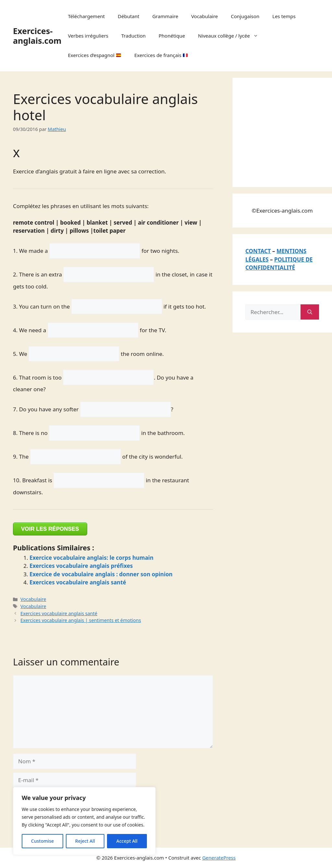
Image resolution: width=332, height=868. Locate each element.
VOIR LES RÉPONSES (50, 529)
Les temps (284, 16)
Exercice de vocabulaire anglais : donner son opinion (101, 574)
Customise (42, 841)
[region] (84, 821)
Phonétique (172, 36)
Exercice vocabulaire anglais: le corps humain (91, 558)
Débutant (128, 16)
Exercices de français (161, 55)
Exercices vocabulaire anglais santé (78, 582)
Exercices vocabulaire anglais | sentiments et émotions (81, 620)
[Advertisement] (289, 131)
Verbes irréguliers (88, 36)
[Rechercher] (310, 312)
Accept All (127, 841)
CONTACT (258, 251)
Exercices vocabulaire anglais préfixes (81, 566)
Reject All (85, 841)
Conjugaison (245, 16)
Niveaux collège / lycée (231, 36)
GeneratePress (219, 858)
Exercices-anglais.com (37, 36)
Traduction (133, 36)
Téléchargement (86, 16)
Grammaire (165, 16)
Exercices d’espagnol (94, 55)
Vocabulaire (205, 16)
